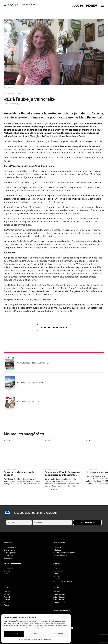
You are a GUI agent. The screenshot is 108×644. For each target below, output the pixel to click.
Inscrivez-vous (87, 523)
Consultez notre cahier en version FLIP (33, 383)
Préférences (58, 634)
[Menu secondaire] (103, 6)
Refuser (36, 634)
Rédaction (12, 104)
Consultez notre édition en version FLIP (33, 363)
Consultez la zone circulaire (28, 402)
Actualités (8, 441)
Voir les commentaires (54, 328)
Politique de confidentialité (43, 639)
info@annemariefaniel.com (57, 311)
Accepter (14, 634)
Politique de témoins (26, 639)
